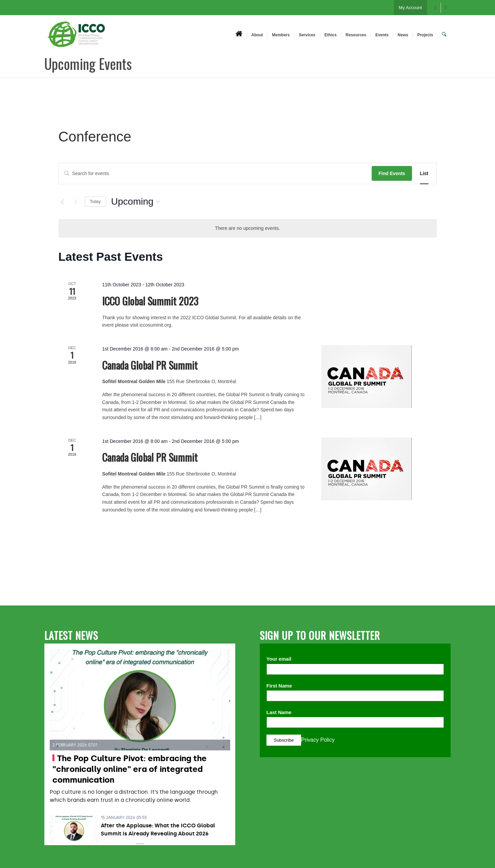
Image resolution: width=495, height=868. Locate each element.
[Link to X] (446, 8)
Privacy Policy (318, 740)
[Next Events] (76, 202)
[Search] (445, 35)
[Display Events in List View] (424, 174)
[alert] (248, 228)
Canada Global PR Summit (150, 365)
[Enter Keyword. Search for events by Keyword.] (215, 174)
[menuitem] (240, 35)
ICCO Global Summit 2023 (150, 301)
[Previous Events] (63, 202)
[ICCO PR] (76, 38)
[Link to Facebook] (436, 8)
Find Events (392, 173)
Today (95, 202)
